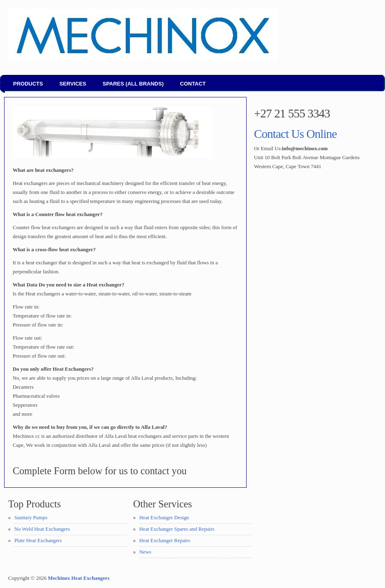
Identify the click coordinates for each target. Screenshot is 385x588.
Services (73, 84)
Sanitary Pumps (31, 518)
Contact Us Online (295, 134)
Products (28, 84)
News (145, 552)
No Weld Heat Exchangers (42, 529)
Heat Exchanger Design (164, 518)
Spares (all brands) (133, 84)
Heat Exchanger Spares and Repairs (177, 529)
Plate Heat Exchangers (38, 541)
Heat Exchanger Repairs (165, 541)
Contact (193, 84)
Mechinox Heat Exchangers (79, 578)
